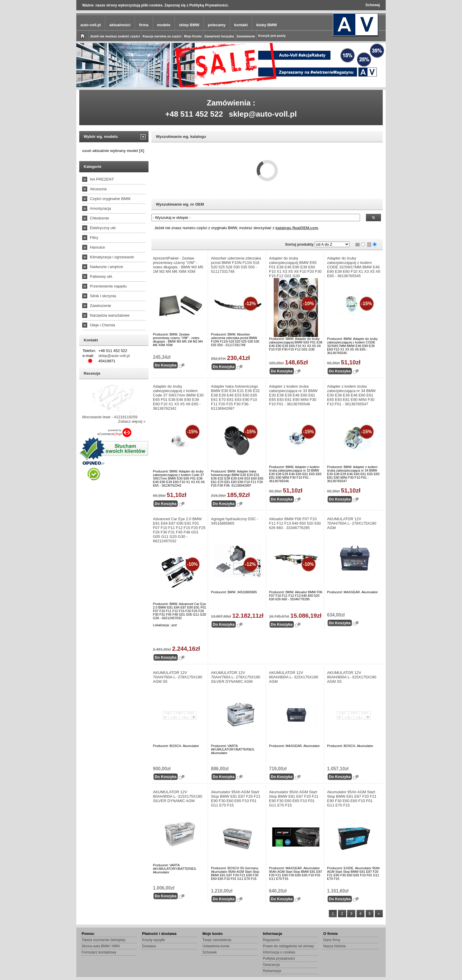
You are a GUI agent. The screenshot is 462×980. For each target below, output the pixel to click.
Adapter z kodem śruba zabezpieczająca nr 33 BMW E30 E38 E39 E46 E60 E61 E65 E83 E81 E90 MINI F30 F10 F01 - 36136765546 (293, 395)
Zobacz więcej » (132, 421)
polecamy (217, 25)
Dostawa (149, 946)
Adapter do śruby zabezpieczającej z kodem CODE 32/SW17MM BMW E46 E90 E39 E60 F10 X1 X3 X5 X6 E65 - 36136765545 (354, 267)
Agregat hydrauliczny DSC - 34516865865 (235, 521)
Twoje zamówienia (217, 940)
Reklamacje (272, 971)
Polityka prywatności (279, 958)
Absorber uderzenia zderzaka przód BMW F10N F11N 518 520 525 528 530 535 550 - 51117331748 (236, 265)
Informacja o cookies (279, 952)
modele (164, 25)
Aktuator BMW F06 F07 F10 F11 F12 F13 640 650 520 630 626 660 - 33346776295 (295, 523)
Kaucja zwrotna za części (162, 36)
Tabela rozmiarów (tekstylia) (104, 940)
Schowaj (373, 5)
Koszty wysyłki (153, 940)
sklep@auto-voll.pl (263, 114)
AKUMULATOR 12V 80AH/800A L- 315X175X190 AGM (294, 677)
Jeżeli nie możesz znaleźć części (115, 36)
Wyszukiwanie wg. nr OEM (180, 204)
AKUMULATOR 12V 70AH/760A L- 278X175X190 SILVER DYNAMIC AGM (236, 677)
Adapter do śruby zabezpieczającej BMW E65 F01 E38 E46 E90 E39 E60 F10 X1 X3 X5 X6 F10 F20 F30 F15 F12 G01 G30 (295, 267)
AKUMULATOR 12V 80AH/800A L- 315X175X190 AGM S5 (352, 677)
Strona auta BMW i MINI (101, 946)
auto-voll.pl (91, 25)
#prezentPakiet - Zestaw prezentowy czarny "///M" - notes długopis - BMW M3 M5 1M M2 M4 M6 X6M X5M (178, 265)
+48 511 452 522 (194, 114)
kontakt (241, 25)
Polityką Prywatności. (209, 5)
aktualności (120, 25)
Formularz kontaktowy (99, 952)
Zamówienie (246, 36)
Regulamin (271, 940)
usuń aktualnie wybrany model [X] (113, 151)
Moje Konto (193, 36)
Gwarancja (271, 965)
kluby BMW (267, 25)
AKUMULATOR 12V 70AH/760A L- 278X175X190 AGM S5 (178, 677)
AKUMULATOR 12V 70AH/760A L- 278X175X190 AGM (352, 523)
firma (144, 25)
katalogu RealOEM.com (297, 228)
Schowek (210, 952)
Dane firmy (332, 940)
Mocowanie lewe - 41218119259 (110, 417)
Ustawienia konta (216, 946)
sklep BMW (189, 25)
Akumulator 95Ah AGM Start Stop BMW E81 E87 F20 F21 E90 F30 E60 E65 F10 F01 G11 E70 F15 (236, 799)
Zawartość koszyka (219, 36)
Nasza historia (334, 946)
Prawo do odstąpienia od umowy (288, 946)
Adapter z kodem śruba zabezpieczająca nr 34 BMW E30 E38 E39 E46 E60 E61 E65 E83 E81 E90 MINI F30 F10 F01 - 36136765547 (351, 395)
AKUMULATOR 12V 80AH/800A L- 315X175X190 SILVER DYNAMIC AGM (178, 796)
